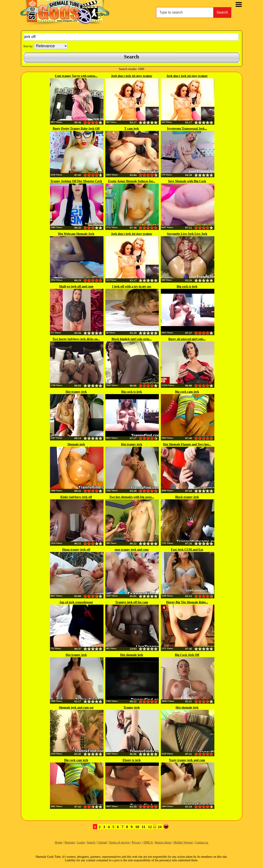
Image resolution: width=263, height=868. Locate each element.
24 (160, 827)
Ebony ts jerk (132, 760)
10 (137, 827)
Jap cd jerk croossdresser (76, 602)
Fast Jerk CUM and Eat (187, 550)
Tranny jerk (132, 708)
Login (81, 842)
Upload (102, 842)
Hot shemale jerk (132, 655)
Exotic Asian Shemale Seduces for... (132, 181)
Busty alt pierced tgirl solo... (187, 339)
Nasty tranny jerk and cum (187, 760)
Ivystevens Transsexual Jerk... (187, 129)
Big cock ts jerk (187, 286)
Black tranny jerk (187, 497)
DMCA (148, 842)
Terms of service (119, 842)
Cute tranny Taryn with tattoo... (76, 76)
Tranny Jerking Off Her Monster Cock (76, 181)
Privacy (137, 842)
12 (150, 827)
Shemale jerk (76, 444)
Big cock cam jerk (187, 392)
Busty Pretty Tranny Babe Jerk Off (76, 129)
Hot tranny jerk (76, 392)
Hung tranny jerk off (76, 550)
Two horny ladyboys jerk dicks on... (76, 339)
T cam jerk (132, 129)
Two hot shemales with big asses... (131, 497)
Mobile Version (183, 842)
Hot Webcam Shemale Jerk (76, 234)
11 (143, 827)
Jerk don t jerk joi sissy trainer (131, 76)
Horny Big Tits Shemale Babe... (187, 602)
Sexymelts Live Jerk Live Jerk (187, 234)
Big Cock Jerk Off (187, 655)
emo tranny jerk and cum (132, 550)
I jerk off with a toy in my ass (132, 286)
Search (222, 12)
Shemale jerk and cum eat (76, 708)
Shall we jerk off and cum (76, 286)
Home (58, 842)
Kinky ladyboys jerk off (76, 497)
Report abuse (163, 842)
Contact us (202, 842)
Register (70, 842)
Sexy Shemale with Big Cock (187, 181)
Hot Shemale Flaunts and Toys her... (187, 444)
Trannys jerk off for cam (131, 602)
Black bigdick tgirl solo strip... (132, 339)
